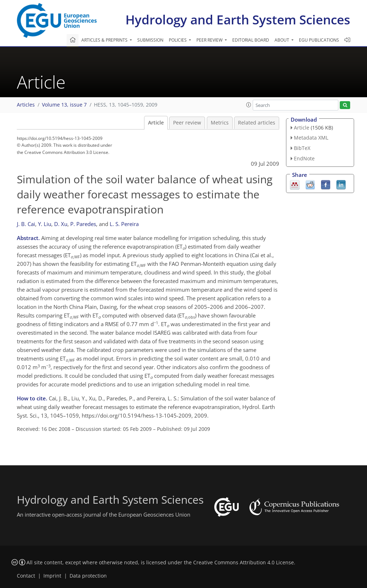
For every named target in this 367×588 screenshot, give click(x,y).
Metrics (220, 123)
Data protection (88, 576)
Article (156, 123)
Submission (150, 40)
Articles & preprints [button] (105, 40)
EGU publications (319, 40)
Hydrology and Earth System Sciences (238, 20)
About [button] (282, 40)
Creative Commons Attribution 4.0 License (244, 563)
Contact (26, 576)
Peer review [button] (210, 40)
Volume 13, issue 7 (64, 105)
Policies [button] (178, 40)
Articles (26, 105)
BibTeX (302, 148)
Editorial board (251, 40)
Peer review (187, 123)
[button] (249, 105)
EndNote (304, 158)
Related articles (257, 123)
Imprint (52, 576)
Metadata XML (311, 138)
